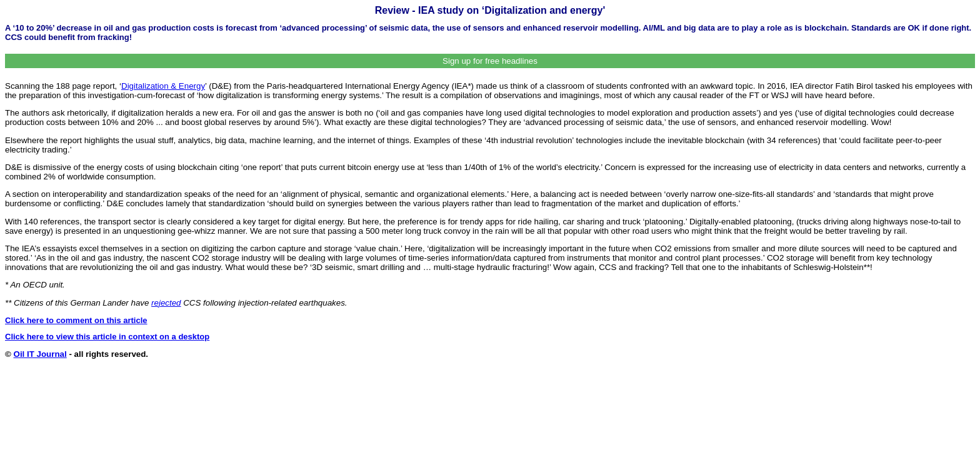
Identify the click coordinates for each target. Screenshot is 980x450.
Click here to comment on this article (76, 320)
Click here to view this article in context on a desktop (107, 337)
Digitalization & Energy (163, 86)
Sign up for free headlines (490, 61)
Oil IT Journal (40, 354)
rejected (166, 303)
